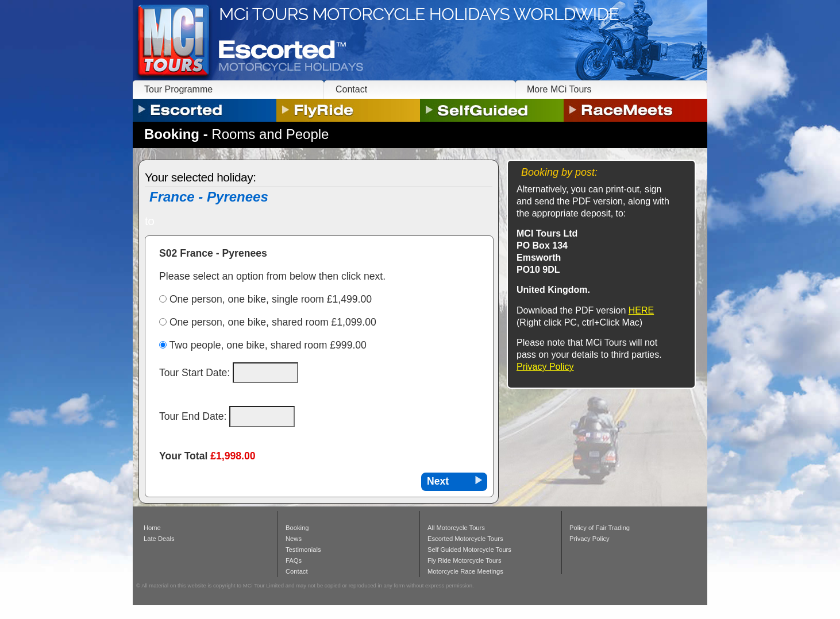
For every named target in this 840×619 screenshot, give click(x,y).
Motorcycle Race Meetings (465, 571)
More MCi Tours (559, 89)
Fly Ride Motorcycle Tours (465, 560)
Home (152, 528)
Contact (351, 89)
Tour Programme (178, 89)
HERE (641, 310)
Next (438, 481)
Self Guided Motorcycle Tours (469, 550)
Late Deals (159, 539)
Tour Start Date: (196, 373)
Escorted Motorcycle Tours (465, 539)
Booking (297, 528)
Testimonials (303, 550)
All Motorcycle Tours (456, 528)
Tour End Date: (194, 416)
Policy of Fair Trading (600, 528)
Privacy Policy (545, 367)
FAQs (294, 560)
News (294, 539)
